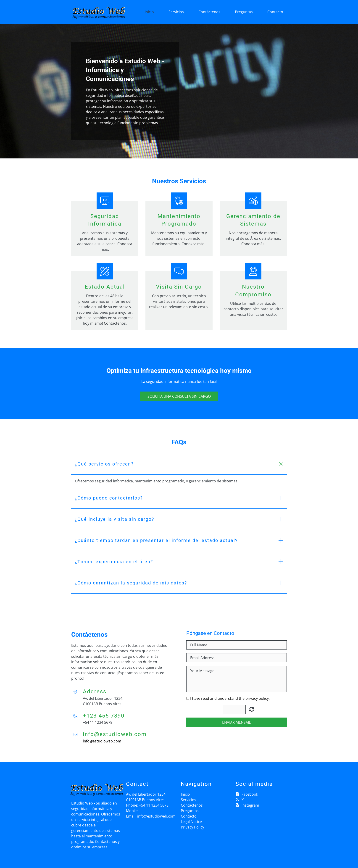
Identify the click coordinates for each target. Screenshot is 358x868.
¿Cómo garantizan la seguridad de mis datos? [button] (131, 583)
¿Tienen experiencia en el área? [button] (114, 562)
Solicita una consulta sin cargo (179, 396)
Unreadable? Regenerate (252, 709)
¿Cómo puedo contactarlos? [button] (109, 498)
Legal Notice (191, 822)
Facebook (250, 794)
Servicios (176, 12)
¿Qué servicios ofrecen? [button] (104, 464)
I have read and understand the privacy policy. (230, 698)
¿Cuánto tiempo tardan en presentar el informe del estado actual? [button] (156, 540)
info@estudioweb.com (102, 741)
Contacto (275, 12)
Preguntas (244, 12)
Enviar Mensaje (237, 722)
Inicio (149, 12)
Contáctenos (209, 12)
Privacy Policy (192, 827)
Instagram (250, 805)
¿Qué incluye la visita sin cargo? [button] (115, 519)
